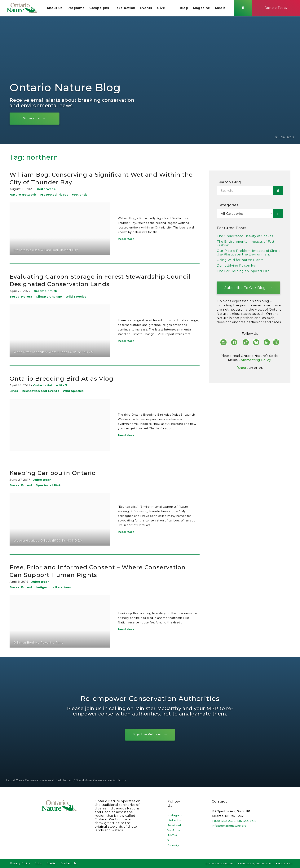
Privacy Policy (20, 863)
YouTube (174, 830)
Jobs (38, 863)
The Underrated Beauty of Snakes (245, 239)
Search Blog (229, 185)
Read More (126, 241)
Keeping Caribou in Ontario (59, 475)
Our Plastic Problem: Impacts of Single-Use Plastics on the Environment (249, 255)
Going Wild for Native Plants (240, 262)
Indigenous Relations (53, 590)
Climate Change (49, 299)
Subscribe (35, 121)
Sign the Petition (147, 737)
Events (152, 9)
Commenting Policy (255, 363)
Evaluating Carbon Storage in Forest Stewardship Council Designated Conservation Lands (99, 283)
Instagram (175, 815)
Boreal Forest (21, 299)
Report (242, 370)
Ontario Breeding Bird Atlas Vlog (70, 381)
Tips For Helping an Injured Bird (243, 274)
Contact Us (68, 863)
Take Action (130, 9)
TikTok (172, 835)
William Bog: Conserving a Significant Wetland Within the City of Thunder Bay (95, 181)
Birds (14, 393)
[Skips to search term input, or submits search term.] (243, 9)
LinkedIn (174, 820)
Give (167, 9)
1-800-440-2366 (224, 821)
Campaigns (105, 9)
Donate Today (276, 9)
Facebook (175, 825)
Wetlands (80, 197)
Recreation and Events (41, 393)
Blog (184, 9)
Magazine (202, 9)
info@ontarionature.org (229, 826)
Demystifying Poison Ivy (236, 268)
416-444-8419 (247, 821)
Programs (82, 9)
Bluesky (173, 845)
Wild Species (76, 299)
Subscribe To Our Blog (245, 290)
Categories (228, 208)
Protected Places (54, 197)
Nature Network (23, 197)
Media (220, 9)
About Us (60, 9)
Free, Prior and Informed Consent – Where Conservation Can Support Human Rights (86, 573)
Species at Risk (48, 488)
